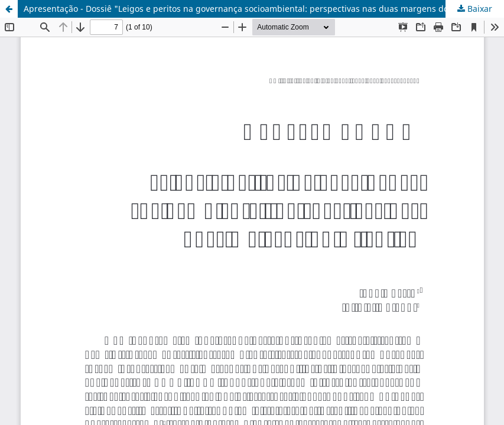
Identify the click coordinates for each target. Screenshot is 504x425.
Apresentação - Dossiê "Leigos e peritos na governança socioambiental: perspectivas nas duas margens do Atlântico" (257, 9)
